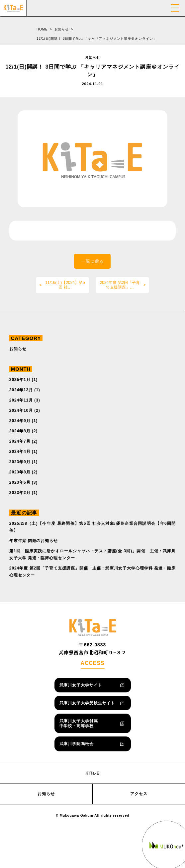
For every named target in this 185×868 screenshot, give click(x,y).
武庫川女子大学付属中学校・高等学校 (79, 723)
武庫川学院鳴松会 (77, 744)
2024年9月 (20, 421)
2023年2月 (20, 493)
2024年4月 (20, 452)
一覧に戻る (93, 261)
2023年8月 (20, 472)
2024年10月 (21, 410)
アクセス (139, 794)
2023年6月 (20, 482)
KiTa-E (92, 773)
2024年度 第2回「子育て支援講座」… (120, 285)
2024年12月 (21, 390)
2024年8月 (20, 431)
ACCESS (92, 663)
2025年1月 (20, 380)
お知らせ (62, 29)
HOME (42, 29)
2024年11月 (21, 400)
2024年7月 (20, 441)
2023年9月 (20, 462)
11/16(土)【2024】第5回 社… (65, 285)
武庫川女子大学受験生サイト (87, 703)
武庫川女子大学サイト (81, 685)
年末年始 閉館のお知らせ (34, 541)
